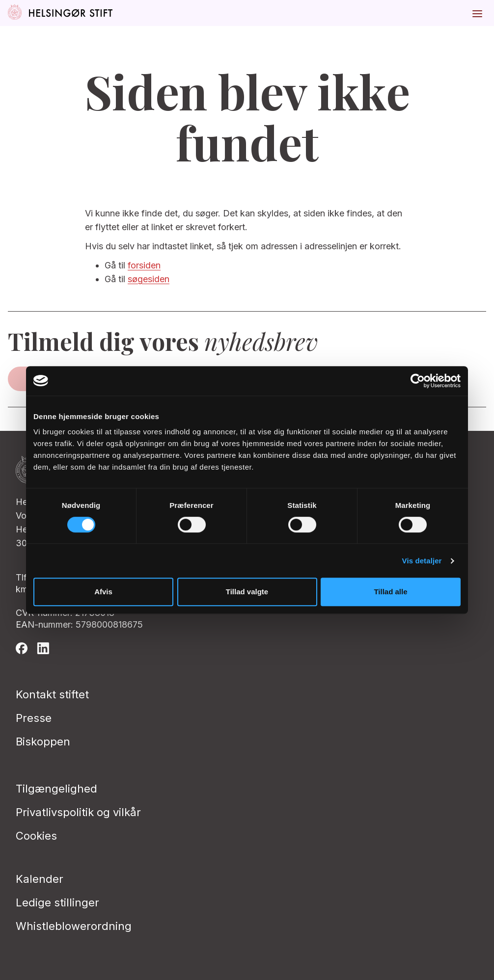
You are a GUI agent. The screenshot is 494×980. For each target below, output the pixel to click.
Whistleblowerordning (74, 926)
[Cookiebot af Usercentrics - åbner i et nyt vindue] (418, 381)
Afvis (103, 592)
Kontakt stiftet (52, 694)
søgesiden (149, 279)
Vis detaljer (422, 561)
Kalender (40, 879)
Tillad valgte (247, 592)
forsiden (144, 265)
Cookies (36, 836)
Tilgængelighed (56, 789)
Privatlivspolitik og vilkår (78, 812)
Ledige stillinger (57, 902)
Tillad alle (390, 592)
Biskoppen (43, 742)
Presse (34, 718)
